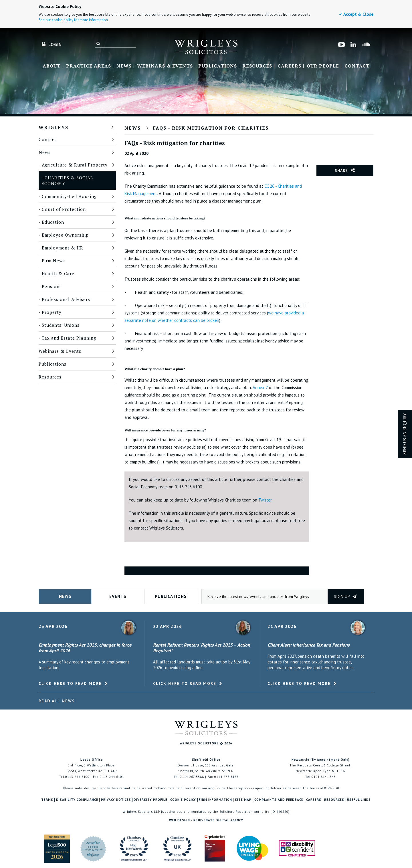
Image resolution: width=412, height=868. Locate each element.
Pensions (52, 286)
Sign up (345, 596)
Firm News (53, 261)
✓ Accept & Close (356, 14)
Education (53, 222)
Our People (323, 66)
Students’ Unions (61, 325)
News (124, 66)
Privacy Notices (116, 800)
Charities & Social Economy (67, 181)
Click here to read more (70, 683)
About (52, 66)
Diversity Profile (150, 800)
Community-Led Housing (69, 196)
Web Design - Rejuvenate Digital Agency (206, 820)
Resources (257, 66)
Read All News (57, 701)
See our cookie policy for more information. (74, 20)
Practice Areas (89, 66)
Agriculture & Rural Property (75, 165)
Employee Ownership (65, 235)
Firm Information (215, 800)
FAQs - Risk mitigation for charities (211, 128)
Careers (289, 66)
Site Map (243, 800)
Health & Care (58, 274)
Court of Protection (64, 209)
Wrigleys (54, 127)
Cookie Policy (183, 800)
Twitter (265, 500)
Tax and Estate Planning (69, 338)
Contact (357, 66)
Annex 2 (260, 388)
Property (52, 312)
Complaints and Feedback (279, 800)
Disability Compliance (77, 800)
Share (341, 171)
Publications (218, 66)
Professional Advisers (66, 299)
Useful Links (359, 800)
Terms (47, 800)
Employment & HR (63, 248)
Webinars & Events (165, 66)
